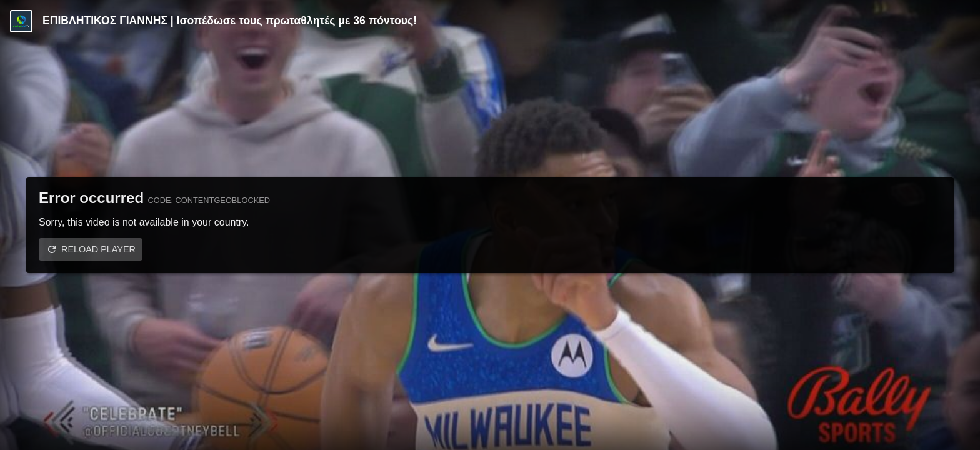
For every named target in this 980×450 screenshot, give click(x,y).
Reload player (98, 249)
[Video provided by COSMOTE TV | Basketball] (21, 21)
